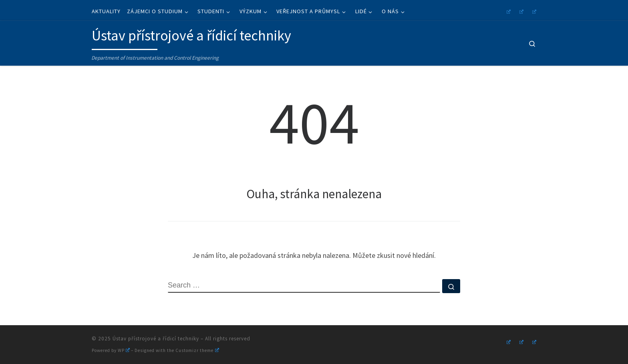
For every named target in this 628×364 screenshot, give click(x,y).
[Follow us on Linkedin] (533, 11)
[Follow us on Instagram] (507, 11)
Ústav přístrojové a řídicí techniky (156, 339)
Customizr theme (197, 350)
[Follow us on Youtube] (520, 11)
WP (124, 350)
